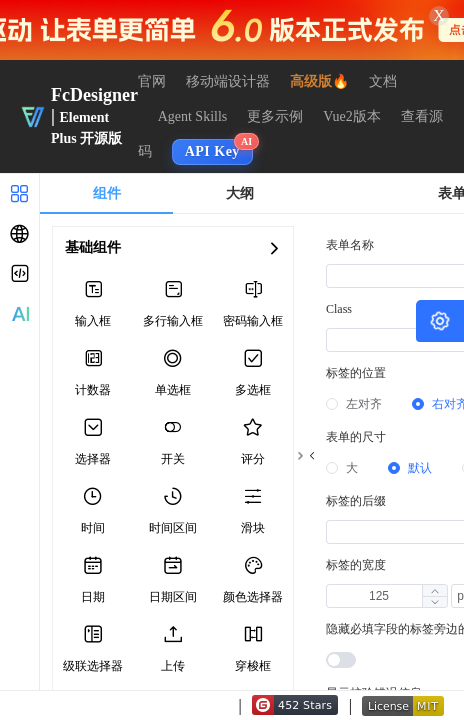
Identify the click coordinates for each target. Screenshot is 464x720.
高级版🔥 (319, 81)
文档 (383, 81)
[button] (434, 601)
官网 (152, 81)
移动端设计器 (228, 81)
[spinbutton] (379, 596)
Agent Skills (193, 116)
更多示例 (275, 116)
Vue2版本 (351, 116)
